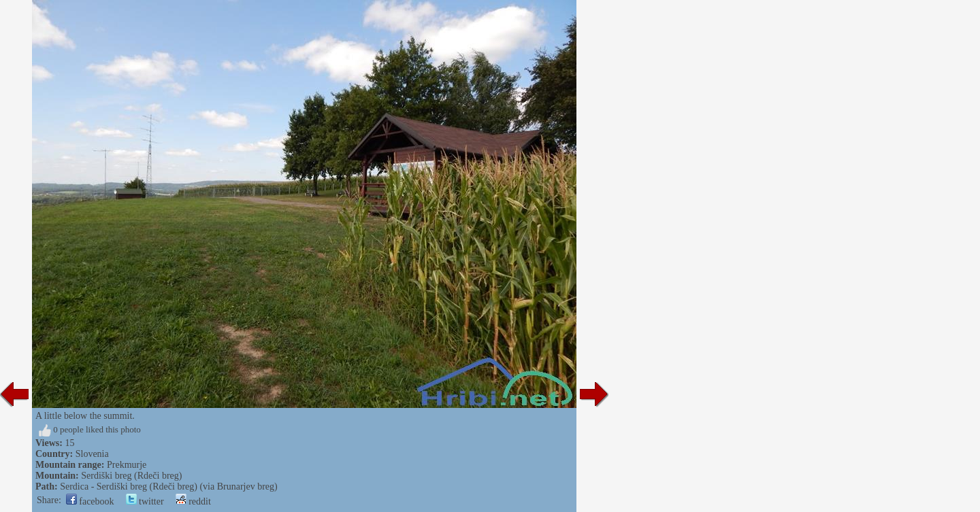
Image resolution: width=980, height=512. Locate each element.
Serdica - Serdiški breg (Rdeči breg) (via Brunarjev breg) (169, 487)
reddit (193, 501)
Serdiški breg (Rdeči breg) (131, 476)
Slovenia (92, 454)
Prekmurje (127, 465)
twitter (145, 501)
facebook (90, 501)
